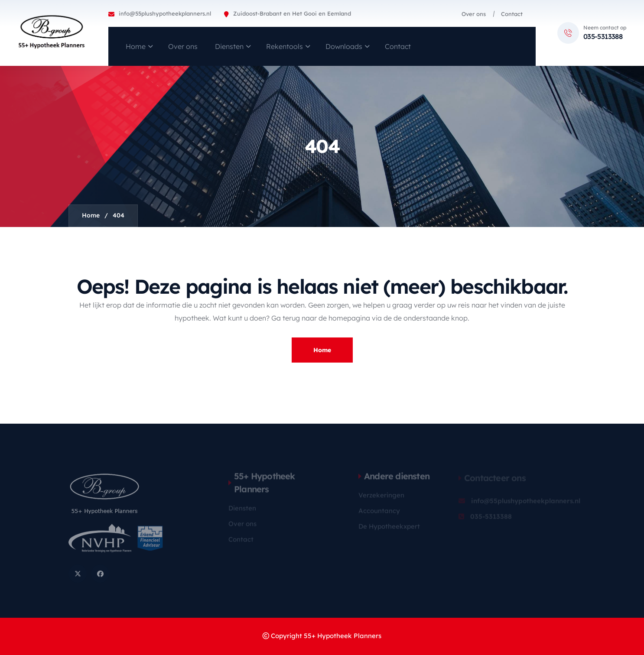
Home (136, 46)
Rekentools (285, 46)
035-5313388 (603, 36)
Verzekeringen (381, 498)
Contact (512, 14)
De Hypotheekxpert (389, 529)
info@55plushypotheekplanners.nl (165, 13)
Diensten (229, 46)
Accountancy (379, 513)
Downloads (344, 46)
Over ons (474, 14)
